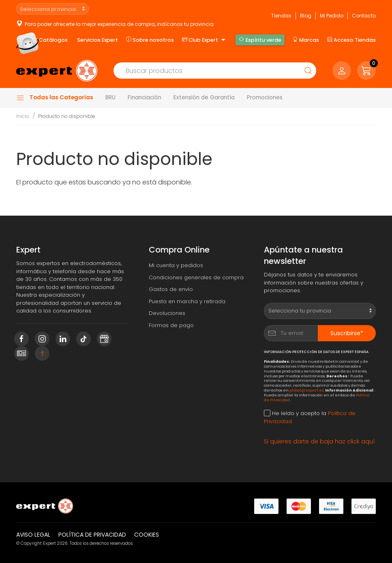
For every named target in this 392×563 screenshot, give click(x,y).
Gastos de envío (171, 289)
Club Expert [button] (205, 40)
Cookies (147, 535)
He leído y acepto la (310, 417)
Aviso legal (33, 535)
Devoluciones (167, 313)
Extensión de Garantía (204, 97)
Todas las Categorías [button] (55, 98)
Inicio (23, 116)
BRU (110, 97)
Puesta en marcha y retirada (187, 301)
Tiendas (281, 16)
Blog (306, 16)
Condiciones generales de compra (196, 277)
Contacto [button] (364, 16)
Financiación (145, 97)
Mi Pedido (332, 16)
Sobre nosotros (150, 40)
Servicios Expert (97, 40)
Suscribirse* (347, 333)
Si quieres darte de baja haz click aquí (319, 441)
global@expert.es (306, 390)
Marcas (306, 40)
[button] (366, 71)
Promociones (265, 97)
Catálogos (50, 40)
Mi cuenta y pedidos (176, 265)
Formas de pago (171, 325)
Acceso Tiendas (351, 40)
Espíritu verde (260, 40)
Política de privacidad (92, 535)
